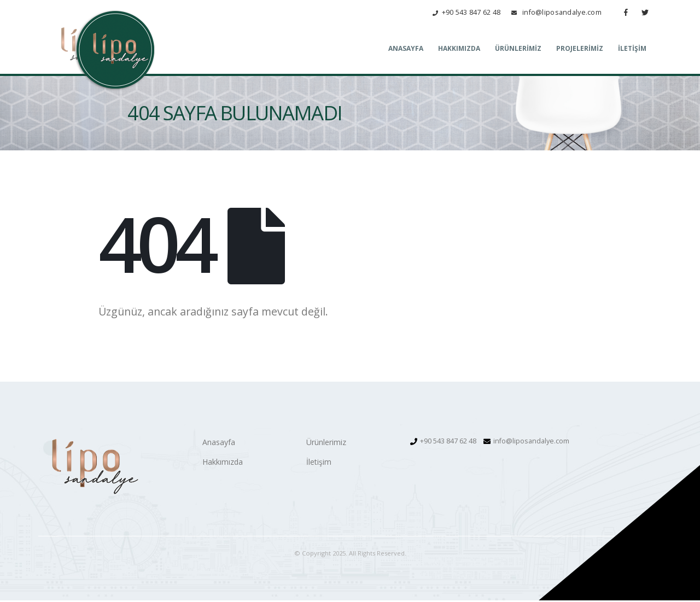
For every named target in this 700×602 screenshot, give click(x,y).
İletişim (632, 49)
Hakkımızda (459, 49)
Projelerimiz (580, 49)
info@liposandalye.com (531, 443)
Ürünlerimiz (518, 49)
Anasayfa (406, 49)
